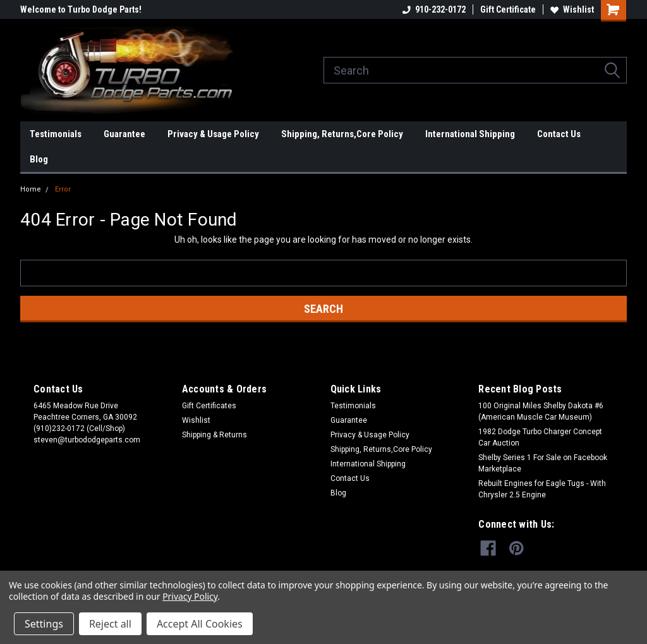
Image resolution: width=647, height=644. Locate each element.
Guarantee (124, 134)
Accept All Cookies (200, 624)
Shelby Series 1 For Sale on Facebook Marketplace (543, 463)
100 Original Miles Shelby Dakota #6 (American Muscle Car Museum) (541, 411)
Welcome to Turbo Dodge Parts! (81, 9)
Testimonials (56, 134)
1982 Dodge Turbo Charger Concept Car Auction (540, 437)
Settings (44, 624)
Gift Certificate (508, 9)
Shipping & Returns (215, 435)
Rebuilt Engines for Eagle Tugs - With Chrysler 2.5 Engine (542, 489)
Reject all (110, 624)
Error (63, 189)
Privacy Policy (190, 596)
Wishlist (572, 9)
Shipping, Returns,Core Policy (342, 134)
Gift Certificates (209, 406)
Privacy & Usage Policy (213, 134)
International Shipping (470, 134)
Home (31, 189)
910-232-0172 (434, 9)
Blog (39, 159)
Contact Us (559, 134)
